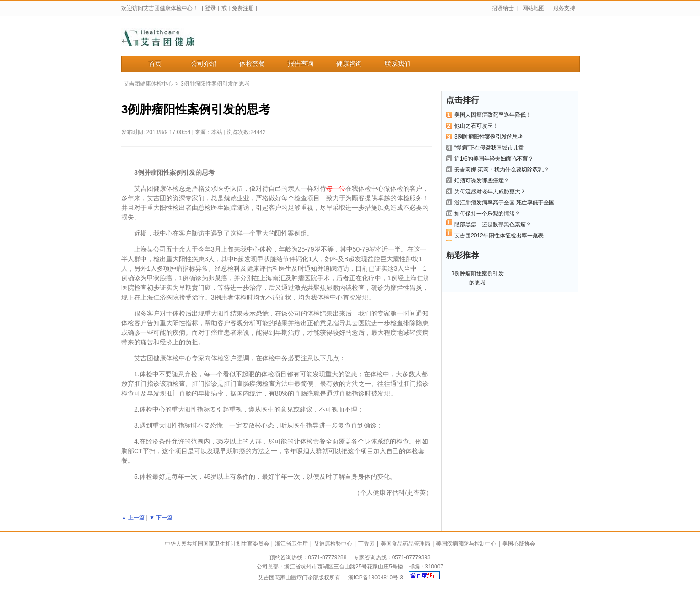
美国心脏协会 (519, 544)
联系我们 (398, 64)
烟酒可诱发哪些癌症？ (482, 181)
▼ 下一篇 (161, 518)
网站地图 (533, 8)
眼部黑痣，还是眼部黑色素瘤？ (493, 225)
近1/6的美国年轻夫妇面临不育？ (494, 159)
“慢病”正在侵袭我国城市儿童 (489, 148)
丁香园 (366, 544)
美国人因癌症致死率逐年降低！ (493, 115)
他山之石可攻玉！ (476, 126)
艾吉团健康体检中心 (148, 84)
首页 (155, 64)
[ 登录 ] (210, 8)
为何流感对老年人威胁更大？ (490, 192)
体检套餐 (252, 64)
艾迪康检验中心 (333, 544)
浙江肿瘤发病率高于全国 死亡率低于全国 (504, 203)
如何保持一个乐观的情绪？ (487, 214)
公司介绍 (204, 64)
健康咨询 (349, 64)
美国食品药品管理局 (405, 544)
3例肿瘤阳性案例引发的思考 (215, 84)
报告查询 (301, 64)
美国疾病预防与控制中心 (466, 544)
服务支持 (564, 8)
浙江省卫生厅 (291, 544)
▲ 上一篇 (133, 518)
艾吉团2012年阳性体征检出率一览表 (499, 236)
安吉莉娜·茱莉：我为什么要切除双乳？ (502, 170)
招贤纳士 (503, 8)
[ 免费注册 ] (243, 8)
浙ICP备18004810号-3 (376, 578)
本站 (217, 132)
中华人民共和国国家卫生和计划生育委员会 (217, 544)
